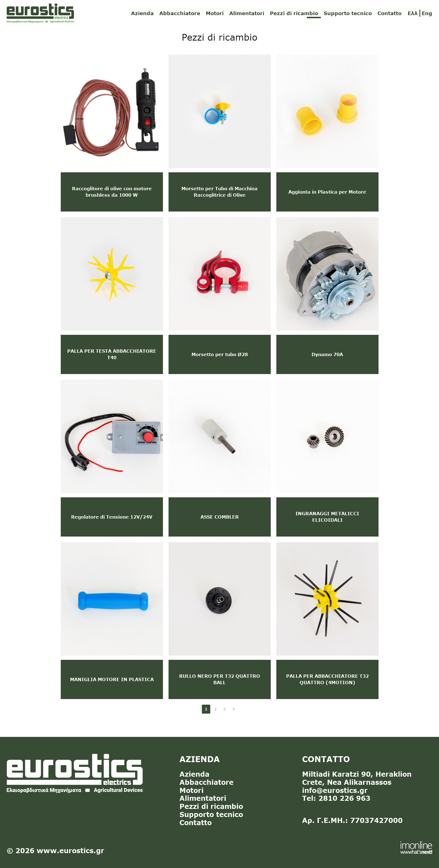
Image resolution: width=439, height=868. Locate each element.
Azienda (142, 13)
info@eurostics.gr (335, 790)
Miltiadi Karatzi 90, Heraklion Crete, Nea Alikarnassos (357, 778)
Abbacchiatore (180, 13)
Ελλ (413, 13)
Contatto (389, 13)
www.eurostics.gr (70, 850)
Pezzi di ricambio (294, 13)
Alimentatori (247, 13)
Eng (427, 13)
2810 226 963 (344, 798)
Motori (215, 13)
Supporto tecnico (348, 13)
